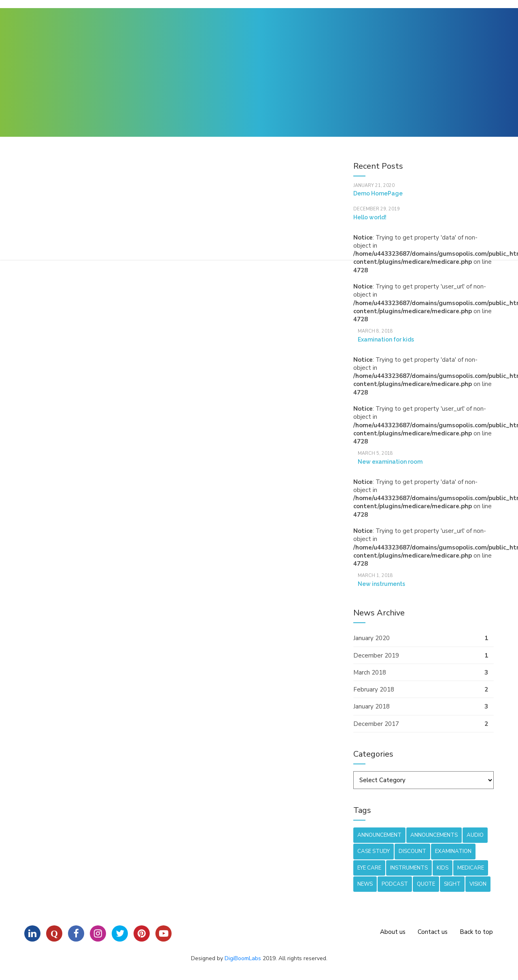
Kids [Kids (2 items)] (443, 868)
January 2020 (372, 638)
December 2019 (376, 655)
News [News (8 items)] (365, 884)
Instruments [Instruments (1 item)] (409, 868)
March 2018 (370, 672)
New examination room (390, 462)
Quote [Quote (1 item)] (426, 884)
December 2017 (376, 724)
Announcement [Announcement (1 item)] (379, 835)
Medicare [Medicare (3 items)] (471, 868)
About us (393, 932)
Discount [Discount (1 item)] (412, 851)
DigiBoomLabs (243, 958)
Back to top (476, 932)
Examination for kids (386, 339)
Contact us (433, 932)
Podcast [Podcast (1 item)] (395, 884)
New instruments (381, 584)
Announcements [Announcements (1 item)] (434, 835)
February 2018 (374, 689)
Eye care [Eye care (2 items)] (369, 868)
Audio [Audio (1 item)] (475, 835)
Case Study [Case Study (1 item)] (374, 851)
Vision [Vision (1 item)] (478, 884)
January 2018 (372, 706)
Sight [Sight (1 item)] (452, 884)
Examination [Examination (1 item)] (453, 851)
